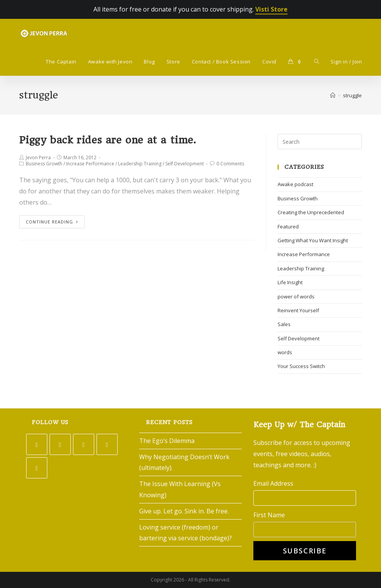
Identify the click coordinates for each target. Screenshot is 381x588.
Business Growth (44, 164)
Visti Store (271, 9)
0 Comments (230, 164)
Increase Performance (90, 164)
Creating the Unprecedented (311, 212)
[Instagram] (84, 444)
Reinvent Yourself (298, 310)
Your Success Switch (301, 366)
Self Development (185, 164)
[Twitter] (37, 444)
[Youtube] (37, 468)
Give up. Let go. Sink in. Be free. (184, 511)
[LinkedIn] (107, 444)
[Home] (333, 95)
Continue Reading (52, 222)
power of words (296, 296)
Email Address (273, 483)
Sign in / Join (346, 62)
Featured (288, 227)
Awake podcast (295, 184)
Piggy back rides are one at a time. (108, 140)
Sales (284, 324)
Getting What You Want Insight (313, 240)
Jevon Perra (38, 157)
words (285, 352)
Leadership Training (140, 164)
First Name (269, 515)
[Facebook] (60, 444)
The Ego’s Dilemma (167, 441)
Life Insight (290, 282)
